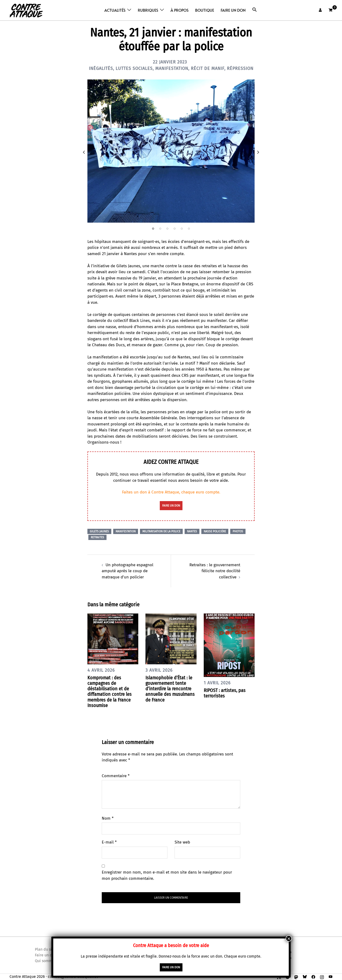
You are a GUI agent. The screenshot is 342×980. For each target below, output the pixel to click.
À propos (179, 10)
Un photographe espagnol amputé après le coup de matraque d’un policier (128, 571)
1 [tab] (153, 229)
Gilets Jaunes (99, 531)
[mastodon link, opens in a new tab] (296, 977)
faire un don (171, 506)
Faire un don (233, 10)
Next (258, 152)
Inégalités (101, 68)
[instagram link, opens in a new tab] (322, 977)
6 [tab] (189, 229)
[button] (255, 10)
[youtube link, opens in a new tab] (331, 977)
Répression (240, 68)
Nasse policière (215, 531)
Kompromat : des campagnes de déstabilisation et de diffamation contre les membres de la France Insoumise (110, 692)
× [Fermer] (289, 938)
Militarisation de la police (161, 531)
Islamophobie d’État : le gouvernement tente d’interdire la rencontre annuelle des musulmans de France (170, 689)
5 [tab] (182, 229)
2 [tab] (160, 229)
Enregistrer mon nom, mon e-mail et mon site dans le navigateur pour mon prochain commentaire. (167, 875)
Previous (84, 152)
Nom (108, 818)
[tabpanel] (171, 151)
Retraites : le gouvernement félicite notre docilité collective (215, 571)
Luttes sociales (134, 68)
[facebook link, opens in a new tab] (313, 977)
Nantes (192, 531)
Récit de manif (208, 68)
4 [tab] (175, 229)
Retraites (97, 537)
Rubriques (148, 10)
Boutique (205, 10)
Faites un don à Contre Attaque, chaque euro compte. (171, 492)
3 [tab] (167, 229)
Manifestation (172, 68)
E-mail (109, 842)
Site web (182, 842)
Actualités (115, 10)
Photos (238, 531)
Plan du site (45, 949)
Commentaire (116, 776)
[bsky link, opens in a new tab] (305, 977)
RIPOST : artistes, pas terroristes (225, 693)
